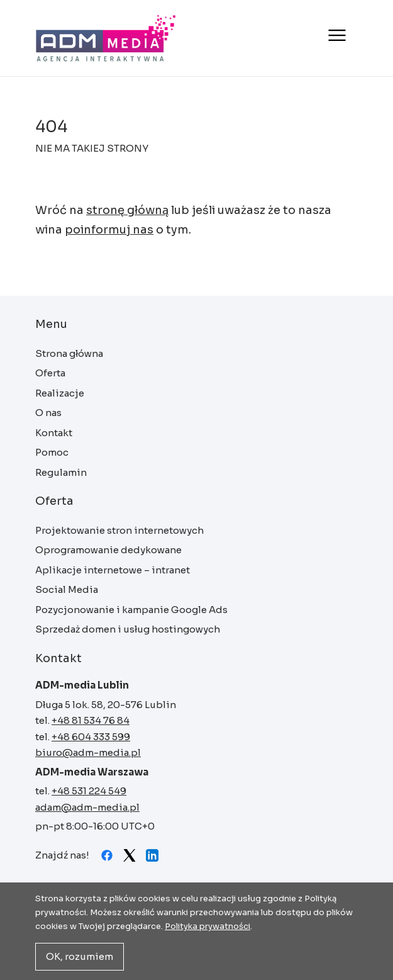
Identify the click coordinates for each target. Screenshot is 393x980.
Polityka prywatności (208, 926)
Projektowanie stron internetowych (119, 530)
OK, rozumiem (80, 956)
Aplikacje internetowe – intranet (113, 570)
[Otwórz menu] (335, 35)
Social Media (67, 589)
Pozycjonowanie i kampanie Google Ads (131, 610)
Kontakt (54, 433)
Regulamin (61, 472)
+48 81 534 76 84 (91, 720)
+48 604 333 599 (91, 737)
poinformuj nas (109, 230)
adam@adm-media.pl (87, 807)
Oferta (50, 373)
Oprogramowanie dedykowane (108, 550)
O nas (48, 413)
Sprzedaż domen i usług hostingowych (128, 629)
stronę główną (127, 210)
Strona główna (106, 38)
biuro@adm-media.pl (88, 752)
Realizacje (60, 393)
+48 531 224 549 (89, 791)
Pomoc (52, 452)
